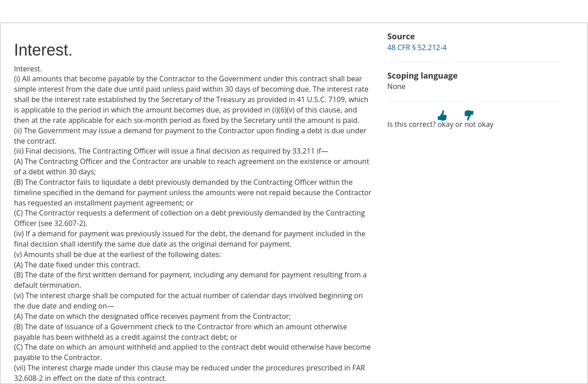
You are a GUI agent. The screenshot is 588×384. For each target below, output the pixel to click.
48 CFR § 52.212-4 (417, 47)
